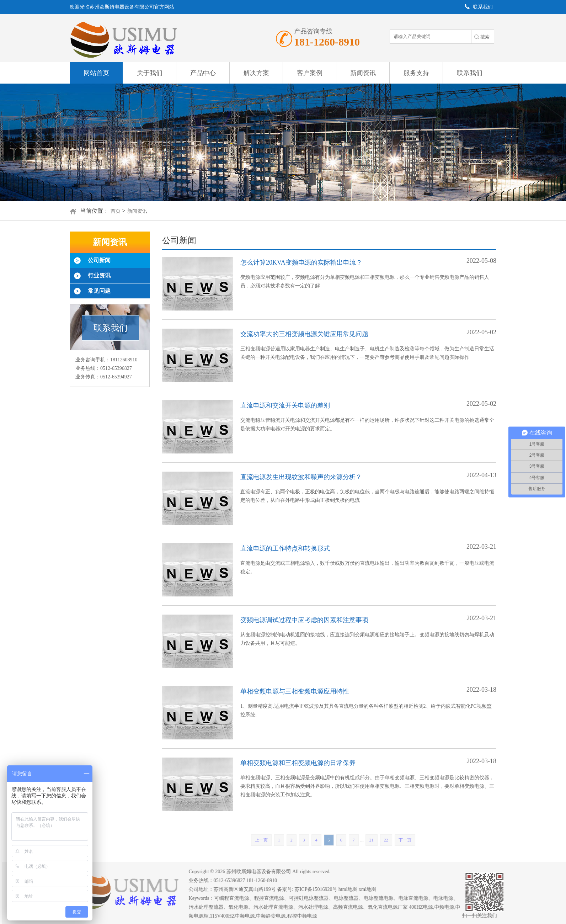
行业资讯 (99, 275)
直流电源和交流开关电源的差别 (285, 405)
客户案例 (310, 73)
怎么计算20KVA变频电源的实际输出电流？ (301, 262)
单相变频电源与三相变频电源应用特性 (295, 691)
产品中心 (203, 73)
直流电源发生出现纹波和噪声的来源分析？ (301, 477)
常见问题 (99, 291)
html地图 (352, 889)
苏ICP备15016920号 (320, 889)
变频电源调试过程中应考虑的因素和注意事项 (304, 620)
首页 (116, 211)
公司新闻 (99, 260)
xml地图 (372, 889)
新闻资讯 (363, 73)
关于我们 (150, 73)
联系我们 (470, 73)
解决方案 (256, 73)
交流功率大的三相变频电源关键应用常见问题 (304, 334)
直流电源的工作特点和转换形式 (285, 548)
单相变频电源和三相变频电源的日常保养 (298, 763)
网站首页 (96, 73)
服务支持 (416, 73)
